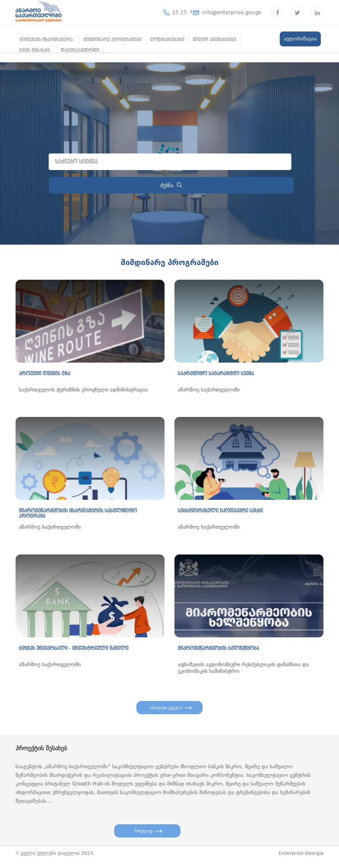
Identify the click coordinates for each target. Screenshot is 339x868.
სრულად (144, 835)
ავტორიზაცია (300, 39)
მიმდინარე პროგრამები (113, 40)
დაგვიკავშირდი (80, 50)
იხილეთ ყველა (166, 709)
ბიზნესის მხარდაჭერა (46, 40)
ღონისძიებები (167, 40)
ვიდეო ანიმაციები (215, 40)
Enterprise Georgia (301, 859)
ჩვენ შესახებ (35, 50)
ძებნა (171, 185)
